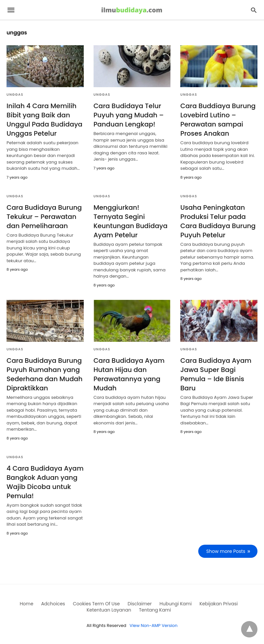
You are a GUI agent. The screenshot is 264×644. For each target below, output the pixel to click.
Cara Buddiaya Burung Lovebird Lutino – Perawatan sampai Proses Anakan (218, 120)
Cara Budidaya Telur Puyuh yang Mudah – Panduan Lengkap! (129, 115)
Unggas (15, 95)
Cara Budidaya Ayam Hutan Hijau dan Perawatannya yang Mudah (129, 374)
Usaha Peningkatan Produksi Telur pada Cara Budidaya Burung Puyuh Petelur (218, 221)
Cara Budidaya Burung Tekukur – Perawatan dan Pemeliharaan (44, 217)
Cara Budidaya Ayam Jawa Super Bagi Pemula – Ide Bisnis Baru (216, 374)
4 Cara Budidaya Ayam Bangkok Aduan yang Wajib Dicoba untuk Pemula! (45, 482)
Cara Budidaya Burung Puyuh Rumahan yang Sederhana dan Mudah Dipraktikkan (44, 374)
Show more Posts (226, 551)
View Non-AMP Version (153, 625)
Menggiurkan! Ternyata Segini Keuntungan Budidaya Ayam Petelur (131, 221)
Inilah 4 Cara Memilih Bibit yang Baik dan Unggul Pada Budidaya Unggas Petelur (44, 120)
